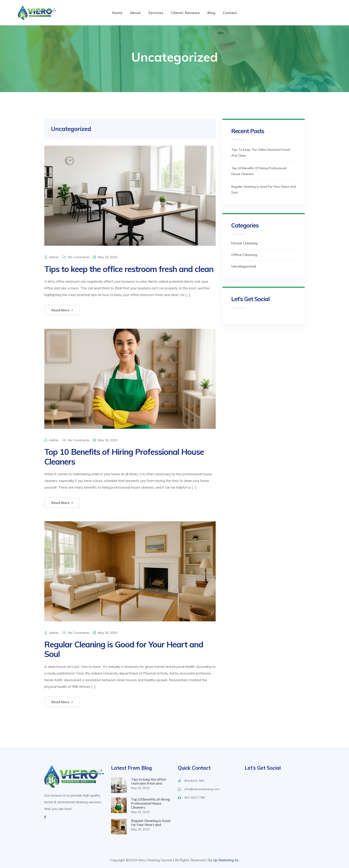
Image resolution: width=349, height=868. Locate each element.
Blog (211, 13)
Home (117, 13)
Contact (230, 13)
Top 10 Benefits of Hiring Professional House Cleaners (124, 457)
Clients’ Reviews (185, 13)
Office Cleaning (244, 255)
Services (156, 13)
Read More (60, 310)
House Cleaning (244, 243)
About (135, 13)
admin (54, 257)
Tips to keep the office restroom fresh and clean (129, 269)
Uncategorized (244, 266)
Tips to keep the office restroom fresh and (149, 781)
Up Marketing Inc (226, 860)
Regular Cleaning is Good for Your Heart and (151, 823)
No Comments (79, 257)
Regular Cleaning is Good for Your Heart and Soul (124, 649)
